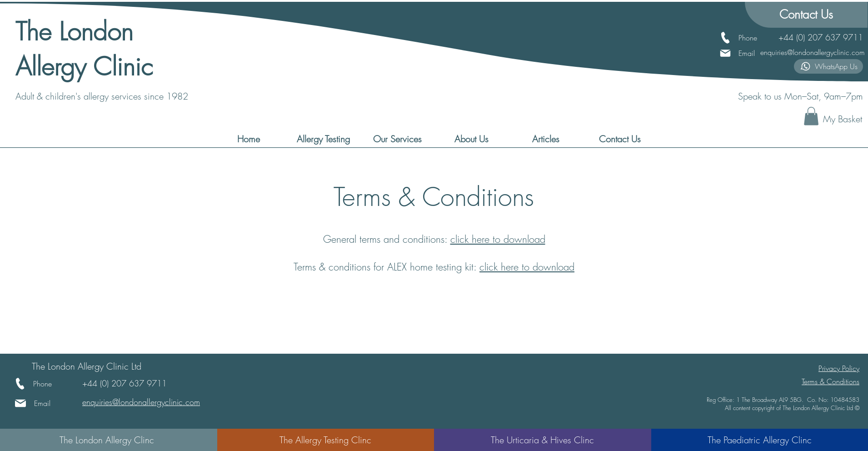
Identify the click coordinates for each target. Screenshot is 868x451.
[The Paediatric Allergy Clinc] (760, 440)
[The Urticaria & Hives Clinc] (542, 440)
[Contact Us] (806, 15)
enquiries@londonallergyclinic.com (813, 52)
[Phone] (748, 38)
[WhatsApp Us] (828, 66)
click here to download (498, 239)
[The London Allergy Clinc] (107, 440)
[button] (811, 116)
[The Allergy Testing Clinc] (326, 440)
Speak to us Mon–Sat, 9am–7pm (801, 96)
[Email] (740, 53)
